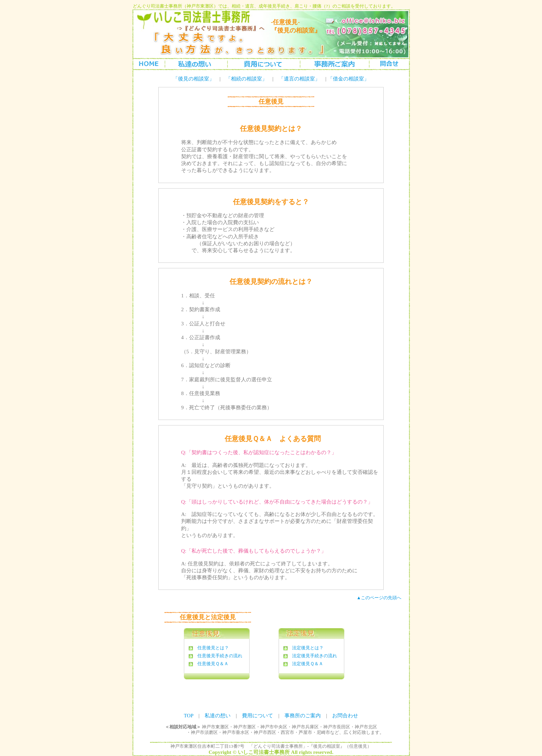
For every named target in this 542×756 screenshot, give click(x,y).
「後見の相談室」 (194, 79)
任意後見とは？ (213, 648)
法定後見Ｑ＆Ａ (308, 664)
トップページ (149, 64)
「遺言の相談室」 (299, 79)
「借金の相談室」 (348, 79)
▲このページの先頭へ (379, 598)
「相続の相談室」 (246, 79)
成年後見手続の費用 (264, 64)
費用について (258, 716)
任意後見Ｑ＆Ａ (213, 664)
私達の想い (196, 64)
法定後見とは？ (308, 648)
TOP (189, 716)
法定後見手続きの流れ (315, 656)
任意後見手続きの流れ (220, 656)
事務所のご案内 (335, 64)
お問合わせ (389, 64)
